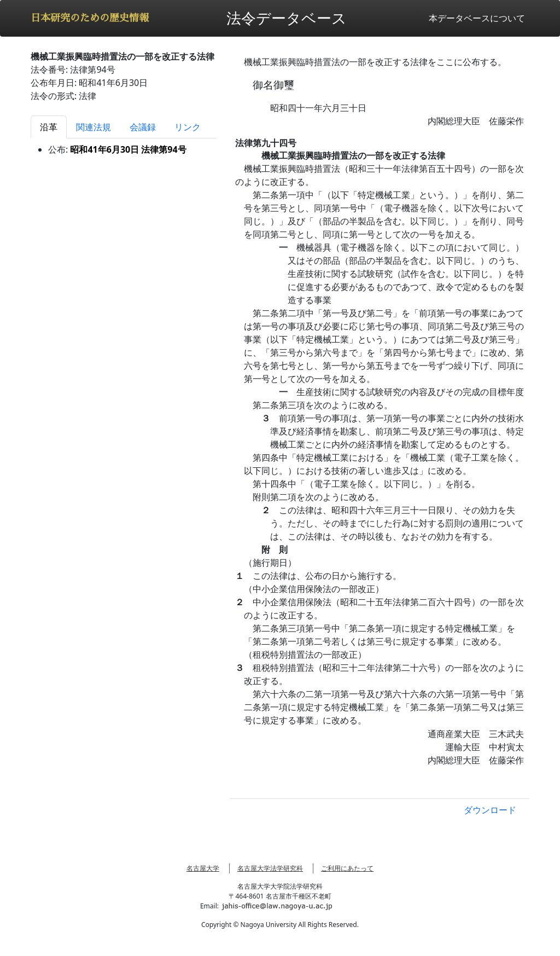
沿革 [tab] (49, 127)
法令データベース (287, 18)
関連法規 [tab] (94, 127)
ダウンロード (490, 810)
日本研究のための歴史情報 (90, 18)
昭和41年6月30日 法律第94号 (128, 149)
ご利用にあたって (347, 868)
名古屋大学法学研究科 (270, 868)
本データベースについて (477, 18)
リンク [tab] (188, 127)
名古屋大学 (203, 868)
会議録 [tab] (143, 127)
